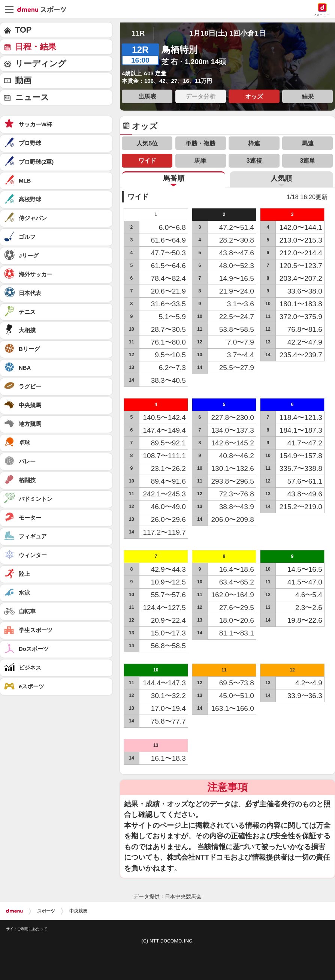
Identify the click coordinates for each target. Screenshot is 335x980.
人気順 (281, 178)
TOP (23, 30)
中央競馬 (78, 911)
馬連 (308, 143)
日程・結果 (36, 47)
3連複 (254, 160)
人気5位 (147, 143)
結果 (308, 96)
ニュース (32, 97)
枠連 (254, 143)
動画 (23, 80)
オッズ (254, 96)
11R (138, 33)
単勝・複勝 (200, 143)
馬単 (200, 160)
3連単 (307, 160)
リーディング (41, 64)
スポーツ (46, 911)
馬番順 (174, 178)
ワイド (147, 160)
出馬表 (147, 96)
